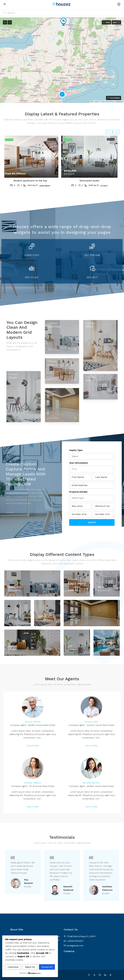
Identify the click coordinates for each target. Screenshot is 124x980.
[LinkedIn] (106, 975)
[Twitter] (95, 975)
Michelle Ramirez (91, 783)
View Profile (33, 746)
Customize (13, 967)
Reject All (30, 967)
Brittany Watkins (33, 783)
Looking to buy (32, 255)
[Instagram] (100, 975)
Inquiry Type (76, 450)
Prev (109, 132)
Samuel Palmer (33, 722)
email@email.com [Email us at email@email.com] (75, 945)
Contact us (69, 951)
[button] (63, 22)
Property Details (78, 492)
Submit (92, 522)
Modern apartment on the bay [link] (33, 181)
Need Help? (92, 277)
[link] (32, 157)
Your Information (78, 463)
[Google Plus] (111, 975)
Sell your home (92, 255)
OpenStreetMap (108, 102)
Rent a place (32, 277)
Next (116, 132)
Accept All (47, 967)
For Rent (54, 139)
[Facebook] (89, 975)
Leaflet (95, 102)
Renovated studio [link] (92, 181)
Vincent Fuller (91, 722)
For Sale (113, 139)
